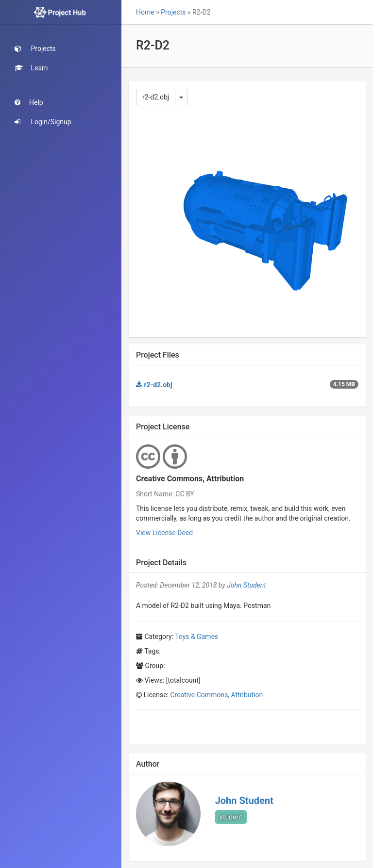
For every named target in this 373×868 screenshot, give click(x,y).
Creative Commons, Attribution (216, 695)
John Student (246, 585)
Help (29, 102)
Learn (31, 68)
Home (145, 12)
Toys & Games (196, 637)
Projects (35, 49)
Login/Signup (43, 122)
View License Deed (164, 533)
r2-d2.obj (156, 97)
